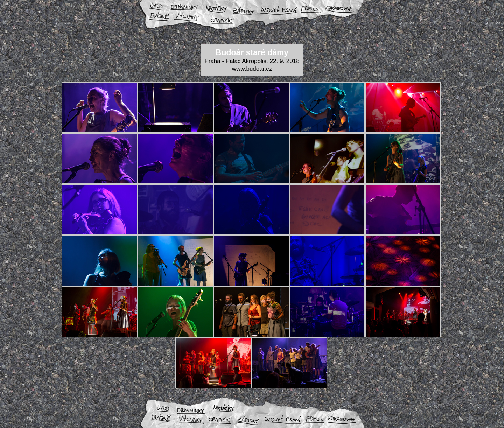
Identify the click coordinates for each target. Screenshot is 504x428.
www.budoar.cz (252, 69)
